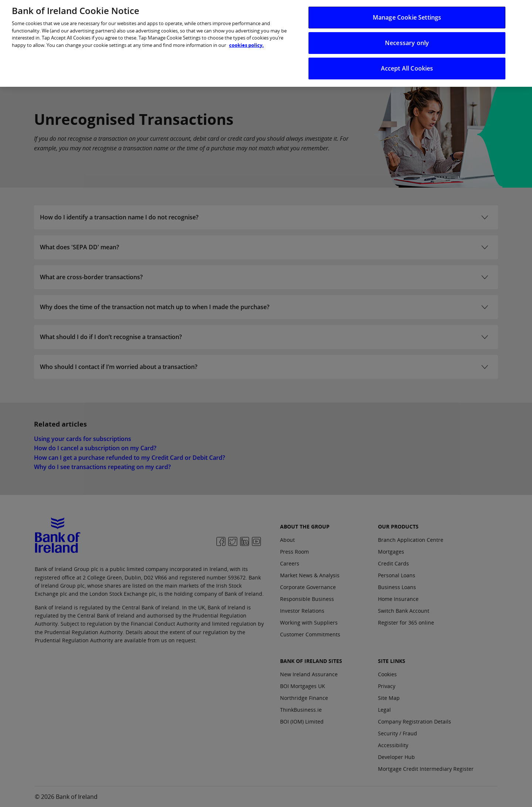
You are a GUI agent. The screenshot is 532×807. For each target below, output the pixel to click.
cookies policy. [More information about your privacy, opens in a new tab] (246, 40)
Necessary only (407, 38)
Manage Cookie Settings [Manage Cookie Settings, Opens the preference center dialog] (407, 13)
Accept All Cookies (407, 64)
